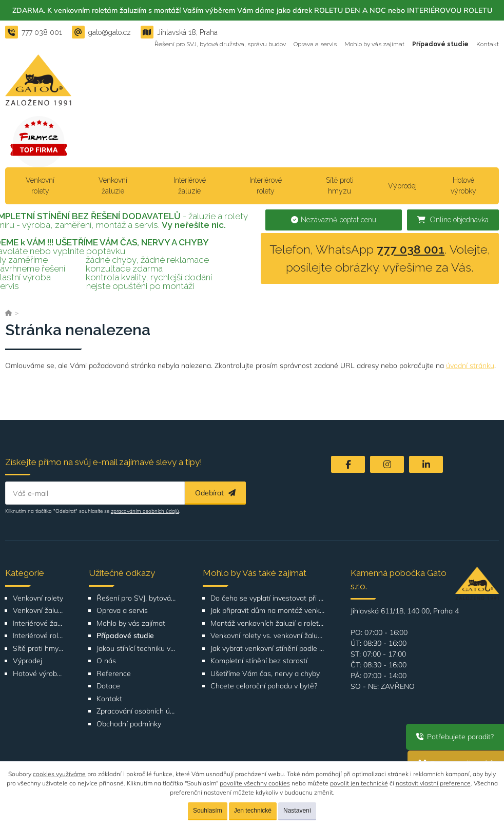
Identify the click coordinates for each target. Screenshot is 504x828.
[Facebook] (348, 464)
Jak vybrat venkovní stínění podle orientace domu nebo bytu (268, 649)
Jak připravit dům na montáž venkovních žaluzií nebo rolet (268, 611)
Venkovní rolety (40, 186)
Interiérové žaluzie (190, 186)
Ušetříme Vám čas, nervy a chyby (265, 674)
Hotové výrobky (463, 186)
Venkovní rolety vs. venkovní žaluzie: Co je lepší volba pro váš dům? (268, 636)
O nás (106, 661)
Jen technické (253, 811)
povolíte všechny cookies (255, 783)
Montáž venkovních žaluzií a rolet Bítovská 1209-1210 (268, 623)
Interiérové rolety (266, 186)
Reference (114, 674)
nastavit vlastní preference (433, 783)
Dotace (108, 686)
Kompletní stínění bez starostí (259, 661)
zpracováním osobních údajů (145, 511)
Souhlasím (208, 811)
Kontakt (488, 44)
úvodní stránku (470, 365)
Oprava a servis (315, 44)
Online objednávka (453, 220)
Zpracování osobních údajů (137, 711)
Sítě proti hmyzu (340, 186)
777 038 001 (411, 249)
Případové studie (440, 44)
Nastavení (297, 811)
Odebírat (215, 493)
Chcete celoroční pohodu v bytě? (264, 686)
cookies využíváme (59, 774)
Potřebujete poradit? (455, 737)
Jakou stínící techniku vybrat (137, 649)
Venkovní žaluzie (113, 186)
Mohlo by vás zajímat (374, 44)
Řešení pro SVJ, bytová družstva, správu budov (220, 44)
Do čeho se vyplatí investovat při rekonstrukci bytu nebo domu (268, 598)
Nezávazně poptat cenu (334, 220)
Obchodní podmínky (129, 724)
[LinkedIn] (426, 464)
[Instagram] (387, 464)
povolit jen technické (359, 783)
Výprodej (402, 186)
